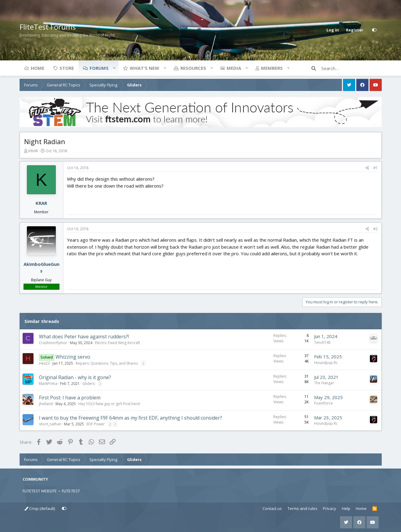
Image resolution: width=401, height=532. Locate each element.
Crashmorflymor (53, 343)
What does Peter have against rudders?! (84, 337)
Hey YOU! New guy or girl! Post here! (109, 404)
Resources (193, 68)
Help (346, 508)
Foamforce (323, 403)
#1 (376, 168)
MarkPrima (48, 384)
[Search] (352, 68)
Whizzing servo (73, 357)
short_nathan (50, 424)
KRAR (33, 151)
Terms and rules (302, 508)
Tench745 (322, 342)
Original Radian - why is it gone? (75, 377)
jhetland (46, 404)
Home (38, 68)
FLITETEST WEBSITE (40, 491)
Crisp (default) (40, 508)
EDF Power (96, 424)
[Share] (367, 168)
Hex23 (44, 363)
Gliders (89, 384)
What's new (145, 68)
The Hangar (324, 383)
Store (67, 68)
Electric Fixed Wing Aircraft (118, 343)
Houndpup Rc (326, 363)
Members (272, 68)
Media (234, 68)
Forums (99, 68)
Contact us (272, 508)
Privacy (329, 508)
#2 (376, 229)
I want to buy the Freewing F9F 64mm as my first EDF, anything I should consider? (130, 418)
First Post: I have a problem (70, 398)
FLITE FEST (71, 491)
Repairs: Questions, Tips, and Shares (107, 363)
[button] (114, 68)
